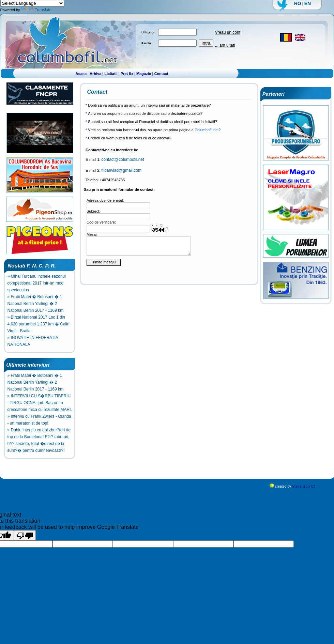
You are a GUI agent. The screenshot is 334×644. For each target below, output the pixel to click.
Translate (36, 10)
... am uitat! (225, 45)
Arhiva (95, 74)
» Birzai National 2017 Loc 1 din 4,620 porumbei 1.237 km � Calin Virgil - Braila (39, 324)
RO (298, 3)
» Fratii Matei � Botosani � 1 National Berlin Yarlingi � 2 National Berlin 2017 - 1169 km (36, 304)
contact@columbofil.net (123, 159)
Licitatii (111, 74)
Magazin (144, 74)
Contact (161, 74)
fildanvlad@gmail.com (121, 170)
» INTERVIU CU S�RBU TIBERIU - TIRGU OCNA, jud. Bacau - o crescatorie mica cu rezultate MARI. (40, 403)
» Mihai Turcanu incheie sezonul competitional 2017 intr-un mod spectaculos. (37, 283)
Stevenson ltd (303, 486)
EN (308, 3)
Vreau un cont (228, 32)
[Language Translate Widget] (32, 3)
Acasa (81, 74)
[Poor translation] (25, 535)
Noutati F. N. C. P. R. (30, 266)
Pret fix (127, 74)
